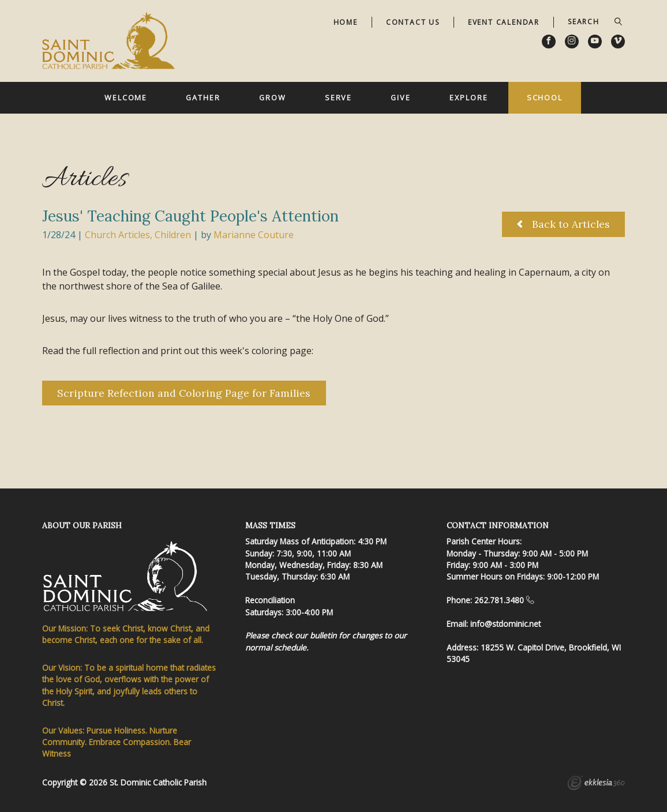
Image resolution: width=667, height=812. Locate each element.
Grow (273, 97)
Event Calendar (504, 22)
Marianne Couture (254, 235)
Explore (469, 97)
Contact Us (413, 22)
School (545, 97)
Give (401, 97)
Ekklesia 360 (596, 784)
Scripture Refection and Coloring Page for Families (184, 393)
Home (346, 22)
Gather (203, 97)
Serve (338, 97)
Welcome (126, 97)
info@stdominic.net (505, 624)
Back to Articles (563, 224)
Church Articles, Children (138, 235)
